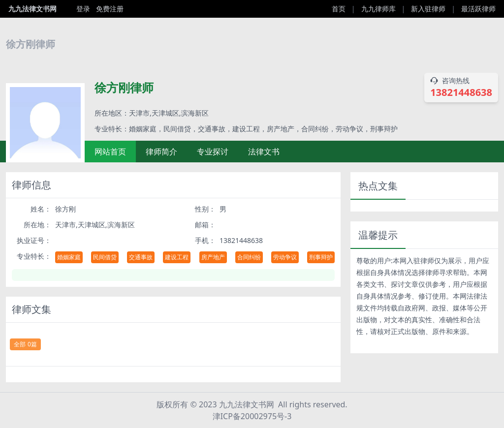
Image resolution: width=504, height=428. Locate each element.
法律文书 (264, 152)
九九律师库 (378, 9)
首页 (339, 9)
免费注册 (110, 9)
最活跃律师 (478, 9)
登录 (83, 9)
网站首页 (110, 152)
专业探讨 (213, 152)
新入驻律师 (428, 9)
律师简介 (161, 152)
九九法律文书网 (32, 9)
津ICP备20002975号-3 (252, 416)
